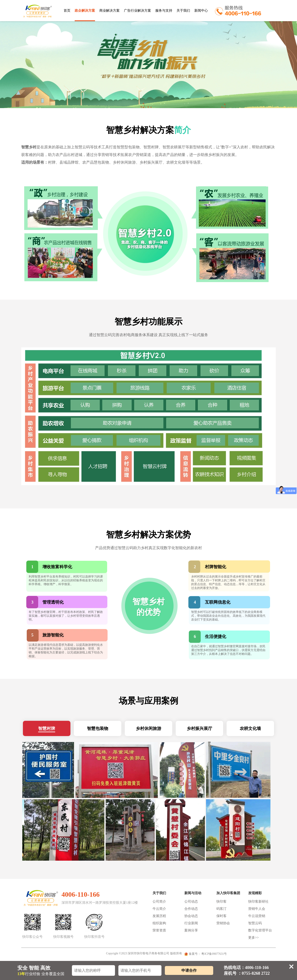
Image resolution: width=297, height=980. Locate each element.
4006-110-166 (81, 894)
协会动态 (191, 916)
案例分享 (191, 930)
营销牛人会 (257, 909)
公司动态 (191, 901)
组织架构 (159, 923)
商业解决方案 (109, 10)
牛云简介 (159, 909)
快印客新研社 (258, 901)
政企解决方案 (85, 10)
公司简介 (159, 901)
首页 (67, 10)
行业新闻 (191, 923)
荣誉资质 (159, 930)
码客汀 (221, 909)
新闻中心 (201, 10)
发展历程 (159, 916)
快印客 (221, 901)
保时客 (221, 916)
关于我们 (183, 10)
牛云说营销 (257, 916)
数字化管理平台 (260, 930)
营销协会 (223, 923)
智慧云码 (255, 923)
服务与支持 (164, 10)
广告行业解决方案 (137, 10)
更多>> (254, 938)
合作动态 (191, 909)
